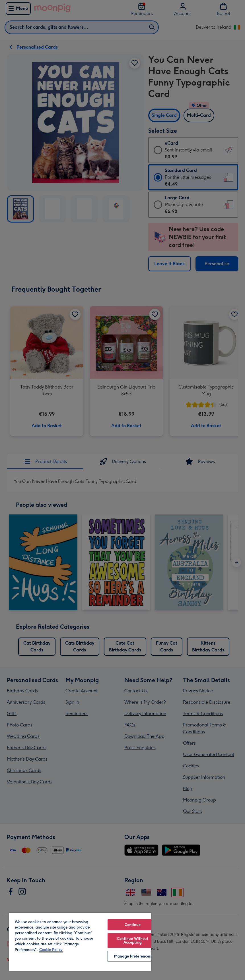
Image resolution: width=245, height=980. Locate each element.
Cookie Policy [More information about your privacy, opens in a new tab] (51, 950)
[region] (80, 942)
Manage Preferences (132, 956)
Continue (133, 925)
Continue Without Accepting (133, 940)
